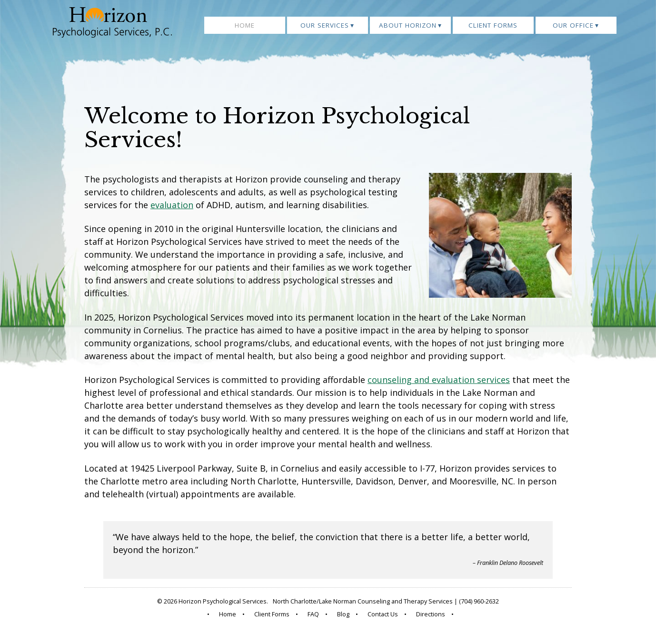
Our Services (325, 25)
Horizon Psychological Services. (223, 601)
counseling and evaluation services (439, 380)
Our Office (573, 25)
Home (245, 25)
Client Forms (493, 25)
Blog (343, 614)
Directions (431, 614)
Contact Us (383, 614)
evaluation (172, 205)
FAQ (313, 614)
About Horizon (408, 25)
